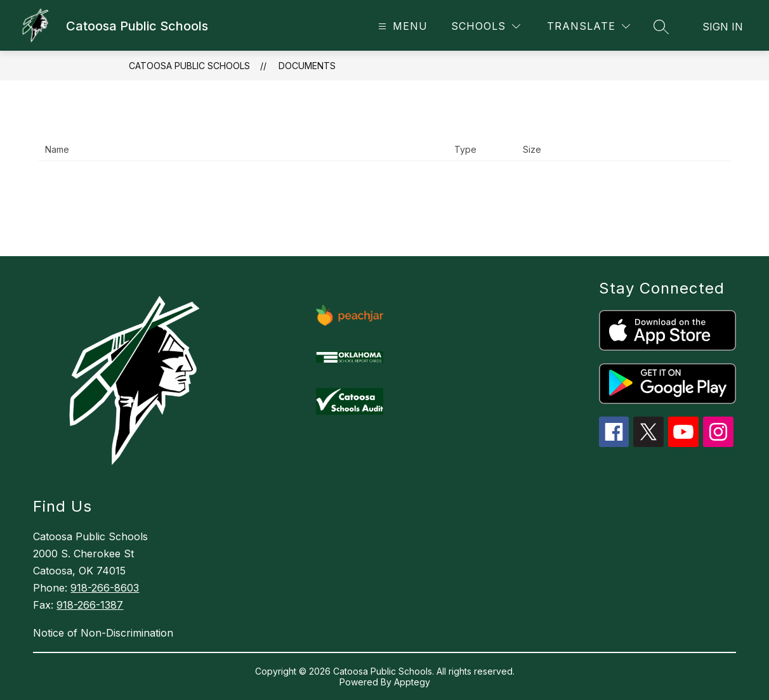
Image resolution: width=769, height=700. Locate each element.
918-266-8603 (105, 588)
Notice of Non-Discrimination (103, 633)
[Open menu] (401, 26)
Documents (307, 66)
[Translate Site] (588, 26)
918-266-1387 (90, 605)
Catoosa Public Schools (189, 66)
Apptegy (412, 682)
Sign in (723, 27)
